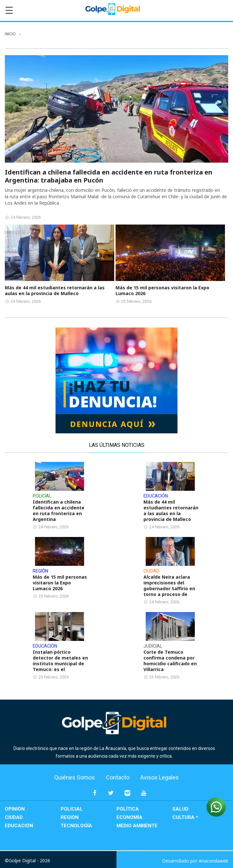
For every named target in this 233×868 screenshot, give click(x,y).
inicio (10, 34)
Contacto (118, 777)
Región (70, 817)
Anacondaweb (213, 861)
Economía (129, 817)
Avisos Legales (160, 777)
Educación (19, 826)
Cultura (183, 817)
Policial (72, 809)
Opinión (15, 809)
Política (128, 809)
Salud (180, 809)
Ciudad (14, 817)
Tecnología (76, 826)
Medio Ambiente (137, 826)
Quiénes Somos (75, 777)
